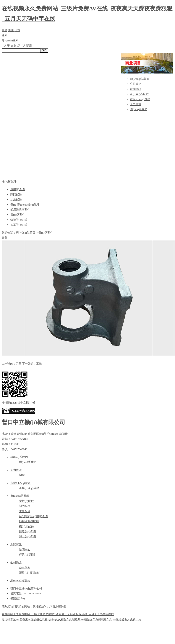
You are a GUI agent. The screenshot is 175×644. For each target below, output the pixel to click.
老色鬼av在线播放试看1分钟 (37, 619)
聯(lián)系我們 (139, 109)
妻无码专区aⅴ (10, 619)
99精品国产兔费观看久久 (97, 619)
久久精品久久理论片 (68, 619)
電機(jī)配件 (18, 189)
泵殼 (39, 364)
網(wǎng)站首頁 (140, 79)
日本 (17, 30)
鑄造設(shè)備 (19, 220)
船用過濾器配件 (20, 210)
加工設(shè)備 (19, 225)
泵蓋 (19, 364)
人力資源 (136, 104)
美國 (11, 30)
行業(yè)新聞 (27, 555)
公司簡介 (136, 84)
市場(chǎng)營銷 (140, 99)
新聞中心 (25, 549)
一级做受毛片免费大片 (127, 619)
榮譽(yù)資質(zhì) (30, 573)
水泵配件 (16, 199)
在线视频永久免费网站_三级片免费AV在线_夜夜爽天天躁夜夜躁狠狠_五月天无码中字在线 (58, 614)
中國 (5, 30)
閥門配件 (16, 194)
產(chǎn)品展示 (139, 94)
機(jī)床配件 (18, 215)
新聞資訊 (136, 89)
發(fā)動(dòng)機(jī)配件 (25, 205)
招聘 (22, 475)
